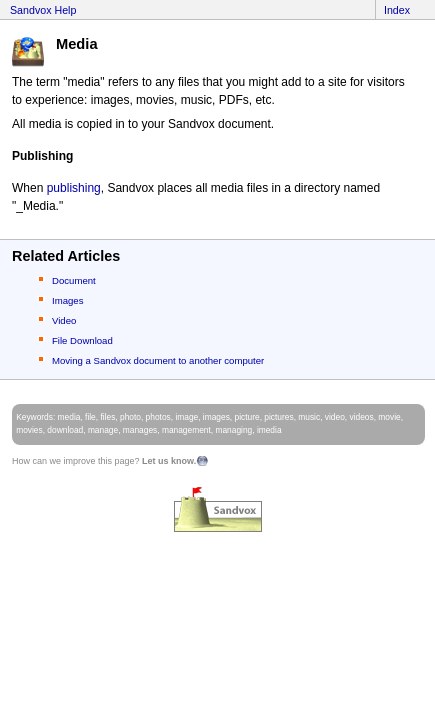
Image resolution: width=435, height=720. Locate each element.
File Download (82, 340)
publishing (74, 188)
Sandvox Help (43, 10)
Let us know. (169, 461)
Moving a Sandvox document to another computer (158, 360)
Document (74, 280)
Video (64, 320)
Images (67, 300)
